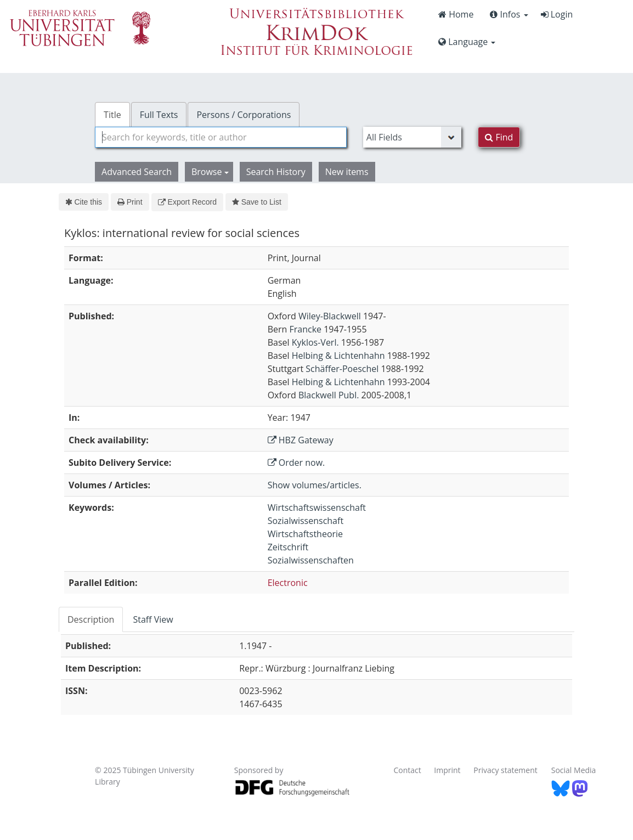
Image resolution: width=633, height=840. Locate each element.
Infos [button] (509, 14)
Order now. (296, 463)
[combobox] (221, 137)
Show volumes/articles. (315, 485)
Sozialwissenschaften (311, 560)
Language (467, 42)
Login (557, 14)
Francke (305, 329)
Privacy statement (505, 770)
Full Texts (159, 115)
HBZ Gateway (301, 440)
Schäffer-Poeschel (342, 369)
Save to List (257, 202)
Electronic (288, 583)
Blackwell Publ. (329, 395)
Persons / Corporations (244, 115)
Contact (407, 770)
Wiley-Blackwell (330, 316)
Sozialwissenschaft (306, 521)
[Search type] (412, 137)
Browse (210, 172)
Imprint (447, 770)
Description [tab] (91, 619)
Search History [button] (276, 172)
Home (456, 14)
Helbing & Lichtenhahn (338, 356)
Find (499, 137)
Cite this (84, 202)
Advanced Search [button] (137, 172)
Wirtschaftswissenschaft (317, 508)
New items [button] (347, 172)
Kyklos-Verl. (315, 342)
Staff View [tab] (153, 619)
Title (112, 115)
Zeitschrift (288, 547)
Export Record (187, 202)
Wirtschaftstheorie (305, 534)
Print (130, 202)
